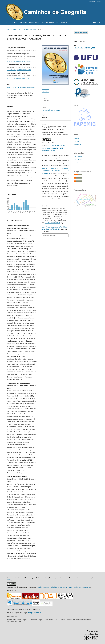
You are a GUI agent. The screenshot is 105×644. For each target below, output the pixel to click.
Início (8, 29)
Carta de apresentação (50, 23)
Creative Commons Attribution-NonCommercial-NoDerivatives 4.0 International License (54, 148)
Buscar (97, 23)
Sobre (63, 23)
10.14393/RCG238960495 (52, 223)
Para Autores (78, 160)
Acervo (15, 29)
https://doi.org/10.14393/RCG (84, 48)
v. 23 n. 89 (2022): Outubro (27, 29)
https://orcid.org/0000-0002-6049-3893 (19, 61)
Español (76, 141)
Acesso (99, 2)
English (76, 138)
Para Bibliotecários (79, 163)
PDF (46, 91)
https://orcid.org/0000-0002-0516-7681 (19, 78)
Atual (5, 23)
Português (77, 144)
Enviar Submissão (81, 32)
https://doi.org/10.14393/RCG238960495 (21, 87)
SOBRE (9, 580)
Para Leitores (78, 157)
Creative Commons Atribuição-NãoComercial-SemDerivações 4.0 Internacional (55, 171)
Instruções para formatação (29, 23)
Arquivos (14, 23)
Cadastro (92, 2)
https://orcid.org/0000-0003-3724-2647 (19, 70)
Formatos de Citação (50, 235)
